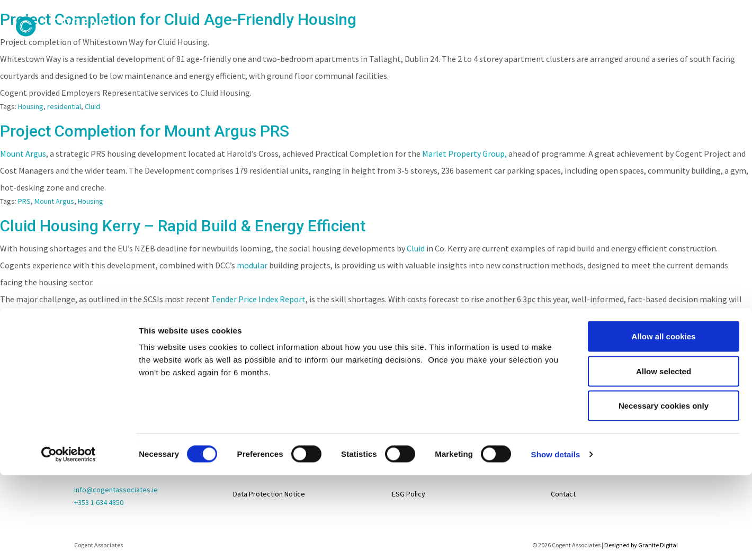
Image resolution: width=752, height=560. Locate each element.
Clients (488, 43)
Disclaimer (249, 467)
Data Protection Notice (269, 494)
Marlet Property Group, (464, 153)
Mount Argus (23, 153)
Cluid (92, 106)
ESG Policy (409, 494)
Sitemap (246, 414)
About (302, 43)
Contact (662, 43)
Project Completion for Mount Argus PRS (145, 131)
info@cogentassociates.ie (116, 490)
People (362, 43)
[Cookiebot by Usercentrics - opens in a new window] (69, 373)
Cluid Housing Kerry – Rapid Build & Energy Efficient (183, 226)
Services (546, 43)
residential (64, 106)
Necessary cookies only (664, 324)
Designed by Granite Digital (641, 545)
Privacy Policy (255, 441)
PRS (24, 201)
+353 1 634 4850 (99, 502)
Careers (722, 43)
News (608, 43)
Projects (422, 43)
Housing (31, 106)
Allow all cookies (664, 254)
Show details (556, 372)
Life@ (560, 441)
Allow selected (664, 289)
